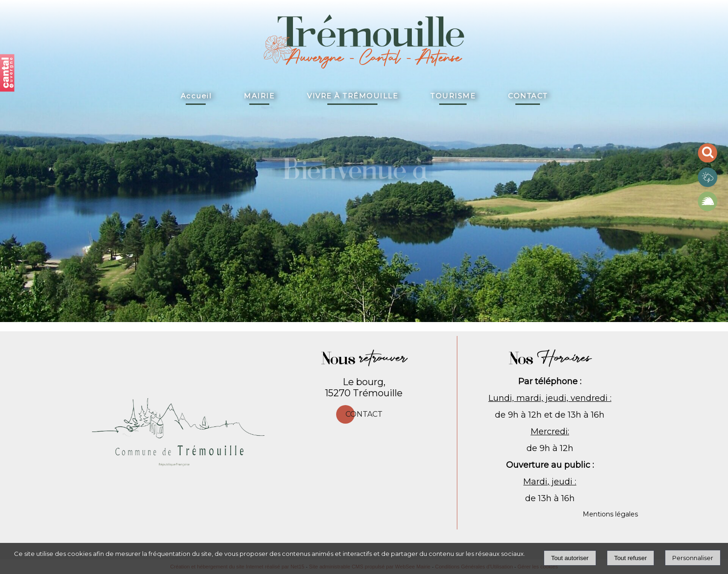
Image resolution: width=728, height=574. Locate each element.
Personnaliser (693, 558)
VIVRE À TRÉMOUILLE (352, 96)
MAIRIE (259, 96)
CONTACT (528, 96)
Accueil (196, 96)
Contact (364, 414)
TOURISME (453, 96)
